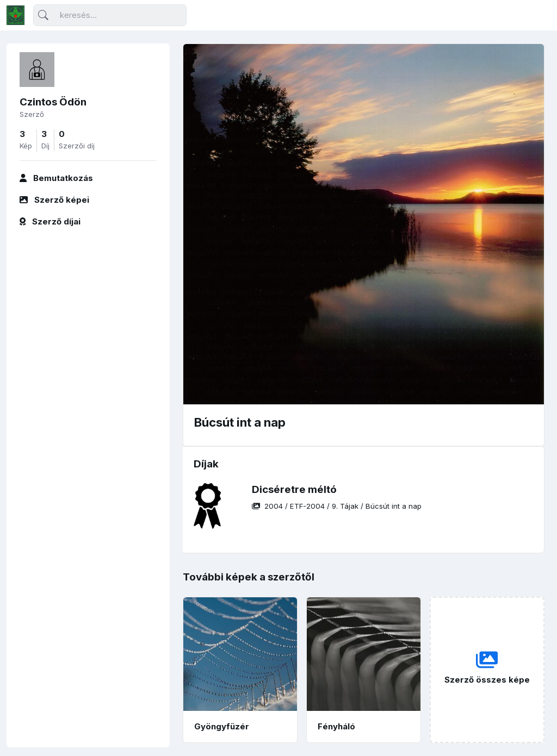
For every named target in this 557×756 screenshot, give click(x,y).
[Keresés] (110, 15)
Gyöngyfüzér (222, 726)
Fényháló (336, 726)
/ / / (337, 506)
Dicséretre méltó (294, 489)
